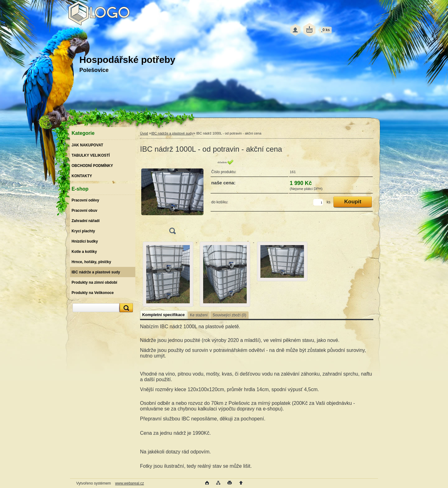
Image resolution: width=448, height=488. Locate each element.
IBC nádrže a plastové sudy (172, 133)
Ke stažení (199, 315)
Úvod (144, 133)
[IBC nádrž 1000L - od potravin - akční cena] (172, 199)
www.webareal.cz (130, 483)
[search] (125, 308)
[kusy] (318, 202)
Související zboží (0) (229, 315)
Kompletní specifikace (163, 315)
